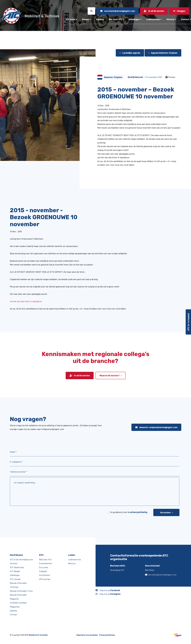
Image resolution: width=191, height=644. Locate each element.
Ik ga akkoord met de (129, 512)
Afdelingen (134, 19)
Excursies (44, 567)
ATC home (70, 19)
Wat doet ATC (115, 19)
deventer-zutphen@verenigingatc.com (156, 427)
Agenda (100, 19)
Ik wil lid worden (80, 375)
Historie (170, 19)
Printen (170, 77)
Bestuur (72, 563)
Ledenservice (153, 19)
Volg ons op (108, 590)
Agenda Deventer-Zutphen (163, 53)
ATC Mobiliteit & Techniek (36, 635)
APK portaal (45, 579)
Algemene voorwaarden (87, 635)
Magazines (15, 607)
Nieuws (86, 19)
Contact (14, 614)
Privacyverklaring (107, 635)
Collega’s (43, 571)
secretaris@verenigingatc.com (162, 575)
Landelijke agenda (130, 53)
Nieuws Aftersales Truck (21, 591)
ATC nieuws (15, 579)
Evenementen (46, 563)
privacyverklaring (139, 512)
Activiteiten (44, 575)
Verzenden (165, 512)
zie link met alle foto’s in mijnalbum (26, 301)
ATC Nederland (17, 567)
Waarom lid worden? (109, 375)
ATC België (15, 571)
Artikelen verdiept (18, 603)
